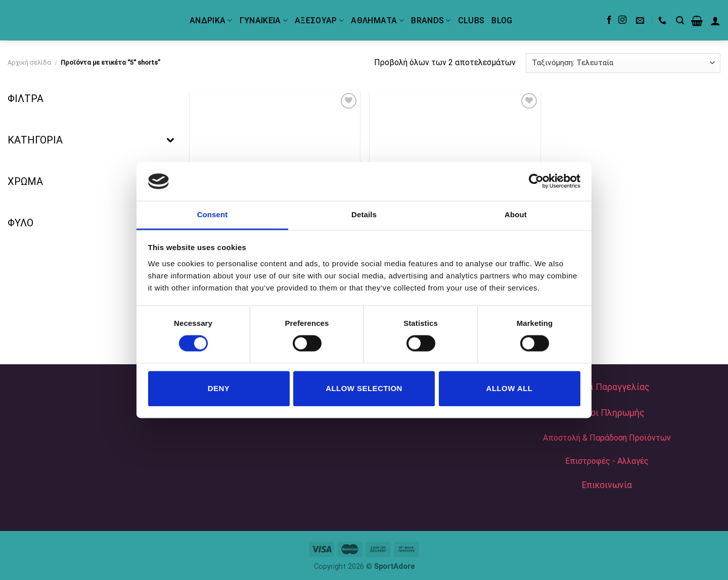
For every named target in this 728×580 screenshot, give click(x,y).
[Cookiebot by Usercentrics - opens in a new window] (536, 181)
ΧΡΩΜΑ (91, 181)
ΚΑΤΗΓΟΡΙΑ (91, 140)
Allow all (510, 388)
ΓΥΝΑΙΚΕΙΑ (264, 21)
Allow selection (364, 388)
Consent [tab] (213, 214)
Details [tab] (364, 214)
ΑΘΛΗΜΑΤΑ (377, 21)
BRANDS (431, 21)
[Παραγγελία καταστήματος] (623, 63)
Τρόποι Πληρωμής (607, 413)
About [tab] (516, 214)
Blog (502, 20)
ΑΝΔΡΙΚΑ (211, 21)
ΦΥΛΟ (91, 223)
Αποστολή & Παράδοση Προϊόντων (607, 438)
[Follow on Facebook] (609, 20)
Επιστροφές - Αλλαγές (607, 461)
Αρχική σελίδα (29, 62)
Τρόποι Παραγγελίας (607, 387)
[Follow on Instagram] (622, 20)
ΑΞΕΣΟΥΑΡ (319, 21)
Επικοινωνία (607, 485)
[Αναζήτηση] (680, 20)
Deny (219, 388)
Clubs (471, 20)
